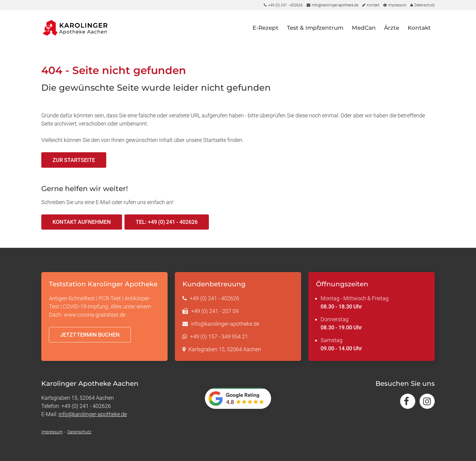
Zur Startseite (74, 160)
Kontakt (419, 28)
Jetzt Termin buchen (90, 335)
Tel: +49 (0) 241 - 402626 (167, 222)
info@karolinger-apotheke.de (225, 324)
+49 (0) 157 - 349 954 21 (219, 336)
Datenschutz (79, 432)
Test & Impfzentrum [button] (315, 28)
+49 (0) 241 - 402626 (214, 298)
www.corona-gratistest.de (95, 315)
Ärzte (392, 28)
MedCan (364, 28)
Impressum (52, 432)
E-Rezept (265, 28)
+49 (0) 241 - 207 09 (215, 311)
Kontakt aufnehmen (82, 222)
